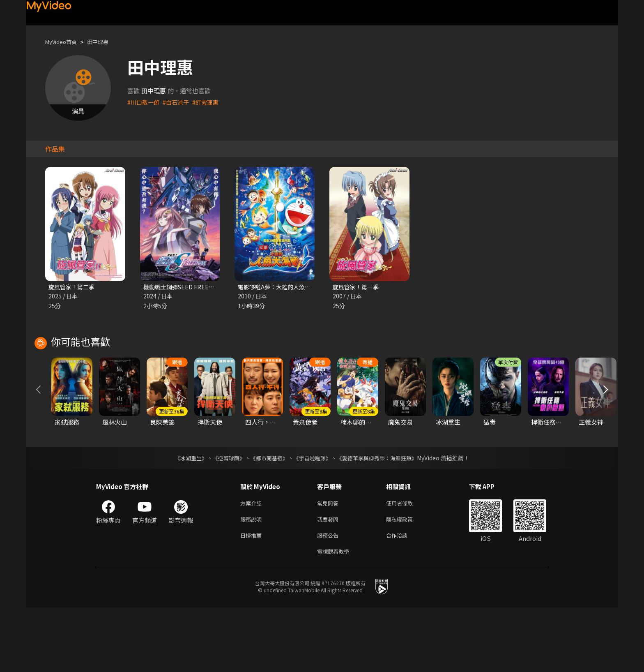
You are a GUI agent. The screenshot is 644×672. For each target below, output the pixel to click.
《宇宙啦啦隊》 (313, 517)
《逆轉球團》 (224, 517)
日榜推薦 (253, 598)
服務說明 (253, 581)
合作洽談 (403, 598)
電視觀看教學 (336, 615)
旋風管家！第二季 (73, 287)
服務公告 (329, 598)
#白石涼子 (179, 102)
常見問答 (329, 563)
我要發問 (329, 581)
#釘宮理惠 (210, 102)
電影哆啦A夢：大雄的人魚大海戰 (283, 287)
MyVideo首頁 (64, 42)
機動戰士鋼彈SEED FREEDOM (185, 287)
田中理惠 (105, 42)
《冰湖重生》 (184, 517)
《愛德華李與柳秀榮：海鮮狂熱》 (382, 517)
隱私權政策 (406, 581)
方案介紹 (253, 563)
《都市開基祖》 (267, 517)
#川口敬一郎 (144, 102)
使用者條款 (406, 563)
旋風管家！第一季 (357, 287)
